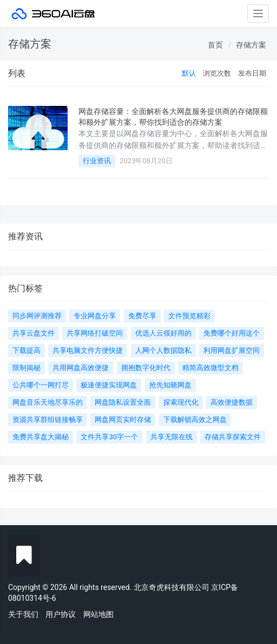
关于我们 (23, 614)
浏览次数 (217, 73)
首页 (215, 45)
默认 (189, 73)
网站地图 (98, 614)
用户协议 (61, 614)
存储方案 (251, 45)
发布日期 (252, 73)
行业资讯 (97, 161)
